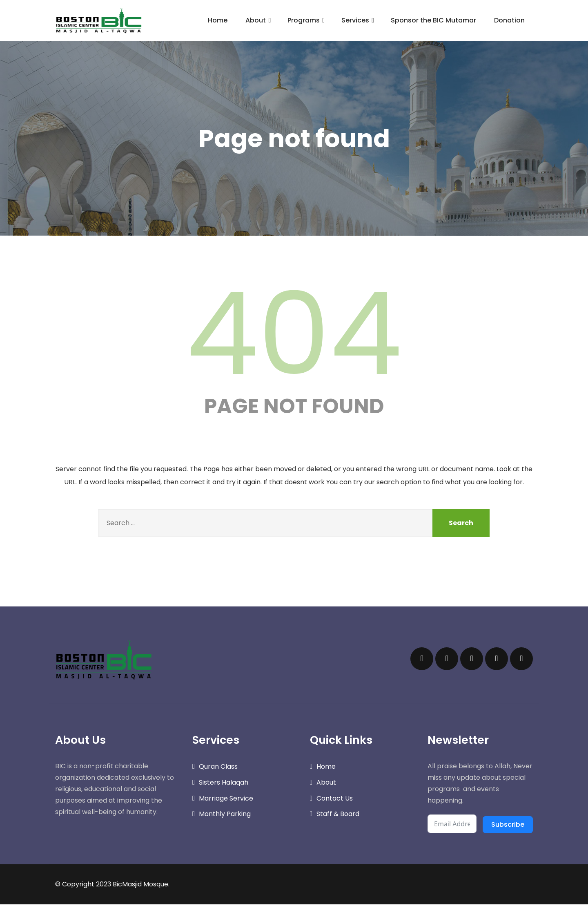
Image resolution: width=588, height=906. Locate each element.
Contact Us (335, 800)
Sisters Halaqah (224, 784)
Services (359, 20)
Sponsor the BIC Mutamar (433, 20)
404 (294, 334)
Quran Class (218, 768)
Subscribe (508, 826)
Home (218, 20)
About (259, 20)
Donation (509, 20)
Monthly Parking (225, 816)
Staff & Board (338, 816)
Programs (307, 20)
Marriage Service (226, 800)
